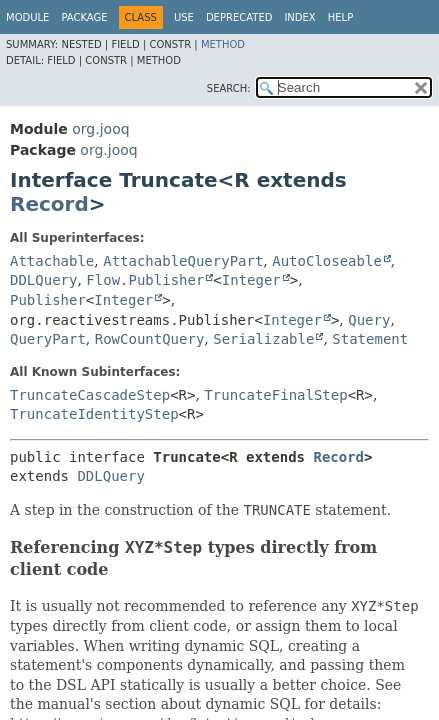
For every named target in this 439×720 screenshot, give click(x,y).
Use (184, 17)
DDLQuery (43, 280)
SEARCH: (229, 88)
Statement (370, 339)
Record (49, 204)
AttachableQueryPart (183, 261)
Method (223, 44)
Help (340, 17)
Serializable (263, 339)
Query (369, 320)
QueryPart (48, 339)
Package (84, 17)
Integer (251, 280)
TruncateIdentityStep (94, 414)
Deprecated (239, 17)
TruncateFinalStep (275, 395)
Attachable (52, 261)
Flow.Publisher (145, 280)
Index (299, 17)
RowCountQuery (150, 339)
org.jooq (100, 129)
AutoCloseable (327, 261)
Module (27, 17)
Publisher (48, 300)
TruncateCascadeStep (90, 395)
